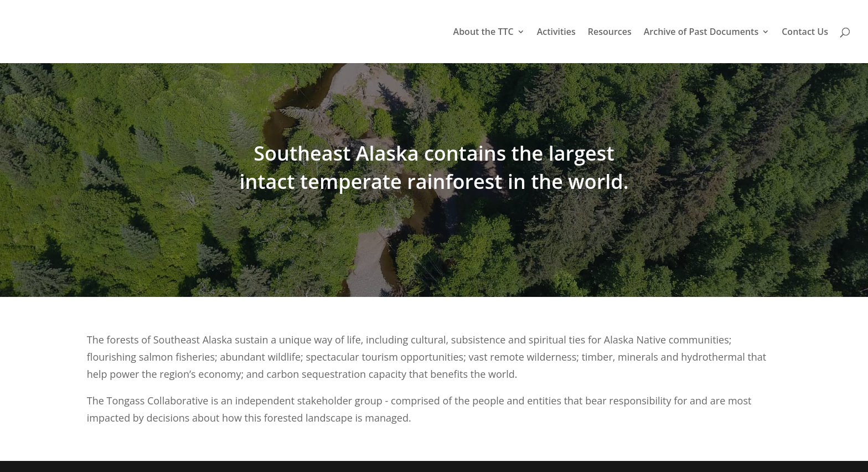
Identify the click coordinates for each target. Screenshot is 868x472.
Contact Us (805, 33)
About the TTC (484, 33)
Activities (556, 33)
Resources (610, 33)
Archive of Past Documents (701, 33)
